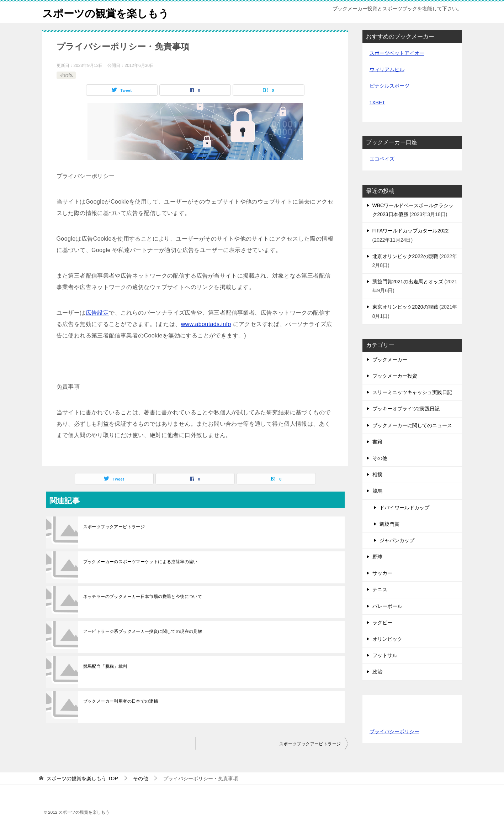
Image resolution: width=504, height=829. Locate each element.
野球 (377, 557)
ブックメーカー (390, 360)
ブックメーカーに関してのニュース (412, 425)
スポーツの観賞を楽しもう (108, 12)
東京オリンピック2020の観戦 (405, 307)
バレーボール (387, 606)
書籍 (377, 442)
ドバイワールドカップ (404, 508)
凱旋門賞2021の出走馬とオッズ (408, 282)
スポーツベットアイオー (397, 53)
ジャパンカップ (397, 540)
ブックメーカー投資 (395, 376)
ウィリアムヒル (387, 69)
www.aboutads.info (206, 324)
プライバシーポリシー (394, 731)
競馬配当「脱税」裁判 (105, 666)
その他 (66, 75)
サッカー (382, 573)
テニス (380, 589)
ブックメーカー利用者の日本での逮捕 (121, 701)
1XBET (377, 103)
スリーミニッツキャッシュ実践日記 (412, 392)
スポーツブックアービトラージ (114, 527)
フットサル (385, 655)
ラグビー (382, 623)
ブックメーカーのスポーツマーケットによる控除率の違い (140, 562)
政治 (377, 672)
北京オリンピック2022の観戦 (405, 256)
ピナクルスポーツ (389, 86)
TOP (82, 778)
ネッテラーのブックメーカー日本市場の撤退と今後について (143, 597)
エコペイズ (382, 159)
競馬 (377, 491)
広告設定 (97, 313)
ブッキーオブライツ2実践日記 (406, 409)
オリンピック (387, 639)
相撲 (377, 474)
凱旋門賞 (389, 524)
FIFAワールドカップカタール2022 (411, 231)
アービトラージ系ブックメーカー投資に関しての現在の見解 (143, 631)
